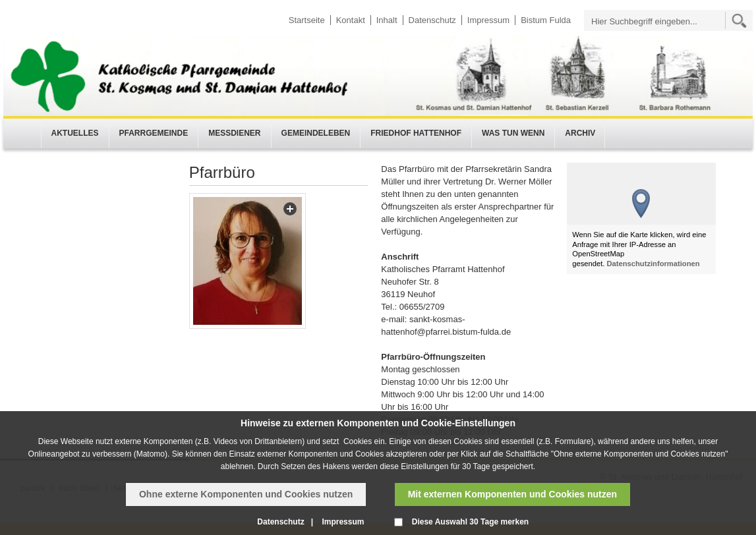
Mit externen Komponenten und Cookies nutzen (512, 494)
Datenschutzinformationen (654, 264)
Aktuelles (75, 133)
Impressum (488, 20)
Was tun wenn (513, 133)
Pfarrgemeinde (154, 133)
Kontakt (351, 20)
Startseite (307, 20)
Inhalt (387, 20)
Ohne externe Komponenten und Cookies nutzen (246, 494)
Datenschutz (432, 20)
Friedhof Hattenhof (416, 133)
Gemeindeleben (316, 133)
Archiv (580, 133)
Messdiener (234, 133)
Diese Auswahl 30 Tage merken (470, 522)
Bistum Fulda (546, 20)
